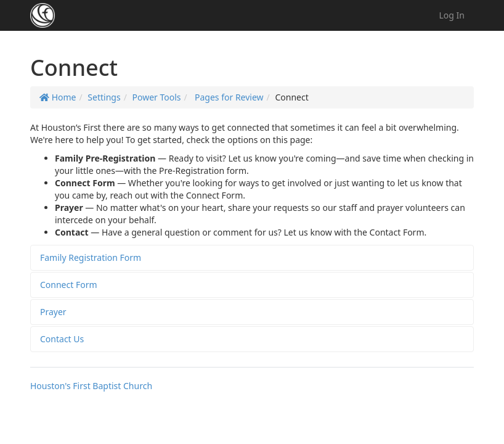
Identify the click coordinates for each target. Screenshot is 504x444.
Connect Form (69, 285)
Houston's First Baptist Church (91, 386)
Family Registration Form (91, 257)
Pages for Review (228, 97)
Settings (104, 97)
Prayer (53, 312)
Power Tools (156, 97)
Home (58, 97)
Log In (452, 15)
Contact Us (62, 339)
